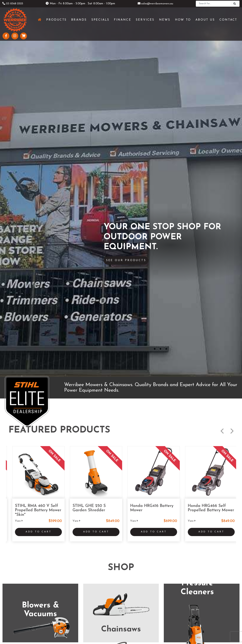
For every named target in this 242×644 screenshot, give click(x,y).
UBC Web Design (127, 627)
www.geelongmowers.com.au (129, 508)
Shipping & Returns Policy (103, 634)
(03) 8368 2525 (40, 502)
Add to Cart (35, 160)
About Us (69, 605)
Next (232, 58)
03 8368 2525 (14, 4)
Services (68, 594)
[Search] (213, 4)
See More (121, 352)
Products (68, 588)
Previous (222, 58)
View (15, 148)
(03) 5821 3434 (201, 502)
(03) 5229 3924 (121, 502)
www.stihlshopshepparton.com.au (213, 508)
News (66, 599)
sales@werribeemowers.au (156, 4)
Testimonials (70, 611)
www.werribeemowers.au (45, 508)
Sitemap (148, 634)
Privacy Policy (130, 634)
